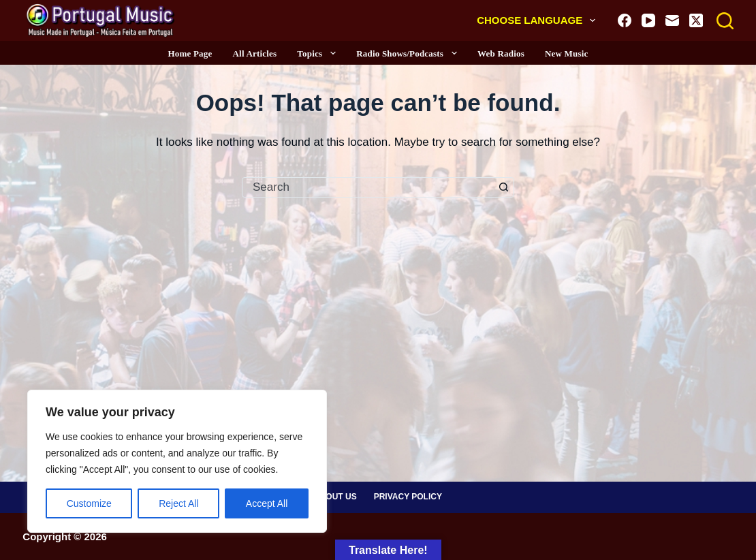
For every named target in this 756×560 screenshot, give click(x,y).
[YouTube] (648, 20)
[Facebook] (625, 20)
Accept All (267, 503)
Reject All (178, 503)
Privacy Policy (408, 497)
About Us (335, 497)
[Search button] (504, 187)
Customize (89, 503)
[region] (177, 461)
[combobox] (368, 187)
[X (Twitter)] (696, 20)
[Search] (725, 21)
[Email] (672, 20)
